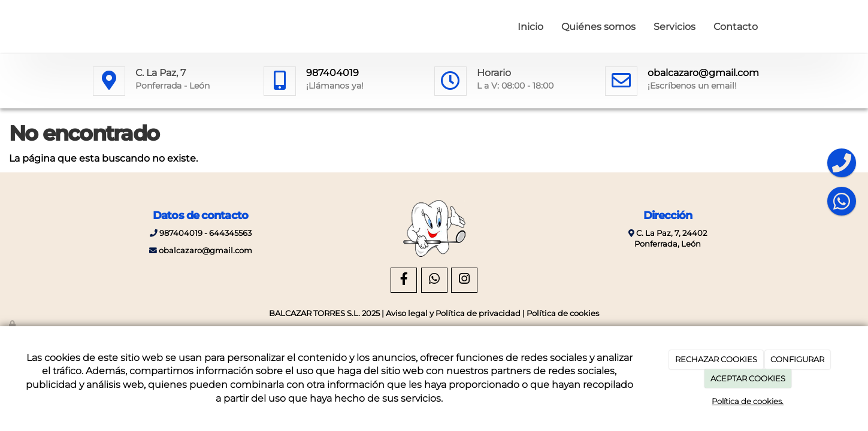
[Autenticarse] (13, 324)
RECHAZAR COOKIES (716, 359)
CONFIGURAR (797, 359)
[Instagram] (464, 280)
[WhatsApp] (434, 280)
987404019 (332, 73)
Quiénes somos (598, 27)
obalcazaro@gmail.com (703, 73)
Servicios (675, 27)
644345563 (230, 233)
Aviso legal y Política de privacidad (453, 313)
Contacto (736, 27)
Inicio (530, 27)
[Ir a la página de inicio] (90, 27)
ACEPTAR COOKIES (748, 378)
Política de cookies (563, 313)
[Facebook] (404, 280)
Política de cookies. (748, 401)
